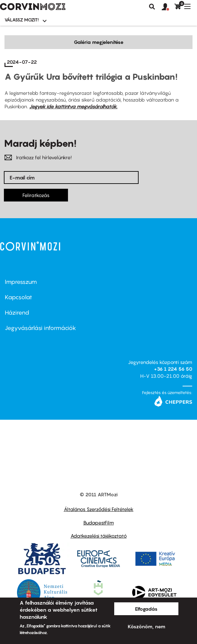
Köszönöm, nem (146, 626)
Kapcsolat (18, 297)
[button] (168, 7)
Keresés (152, 7)
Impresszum (21, 282)
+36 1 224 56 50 (173, 369)
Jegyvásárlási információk (40, 328)
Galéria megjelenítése (99, 42)
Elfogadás (146, 609)
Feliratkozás (36, 195)
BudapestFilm (99, 523)
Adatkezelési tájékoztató (99, 536)
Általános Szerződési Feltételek (99, 509)
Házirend (17, 313)
